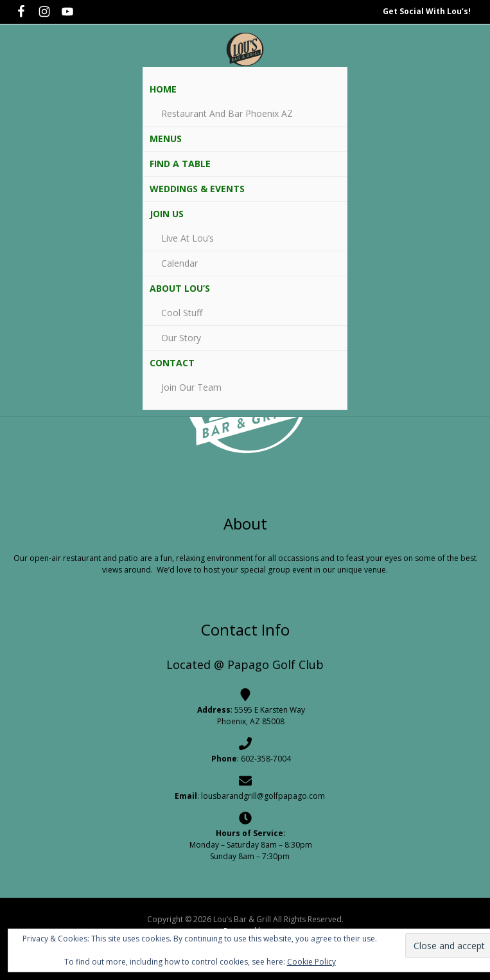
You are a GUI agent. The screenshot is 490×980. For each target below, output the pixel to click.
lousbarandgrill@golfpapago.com (263, 796)
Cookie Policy (311, 962)
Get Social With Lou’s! (427, 11)
